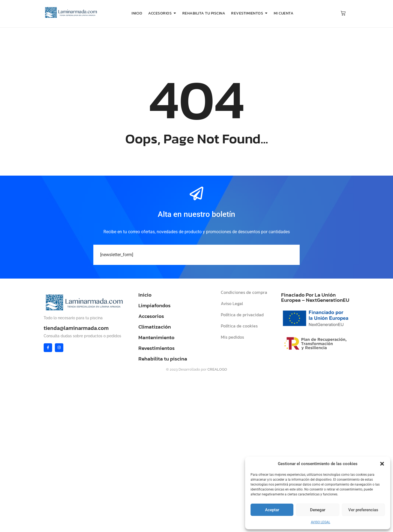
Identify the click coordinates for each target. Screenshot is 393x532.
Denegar (318, 510)
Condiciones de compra (244, 292)
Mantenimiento (156, 337)
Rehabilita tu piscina (163, 359)
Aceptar (272, 510)
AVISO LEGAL (321, 522)
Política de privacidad (242, 315)
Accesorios (151, 316)
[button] (382, 464)
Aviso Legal (232, 303)
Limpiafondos (154, 305)
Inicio (145, 295)
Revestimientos (157, 348)
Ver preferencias (363, 510)
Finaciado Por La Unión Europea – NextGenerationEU (315, 297)
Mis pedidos (232, 337)
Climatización (155, 327)
